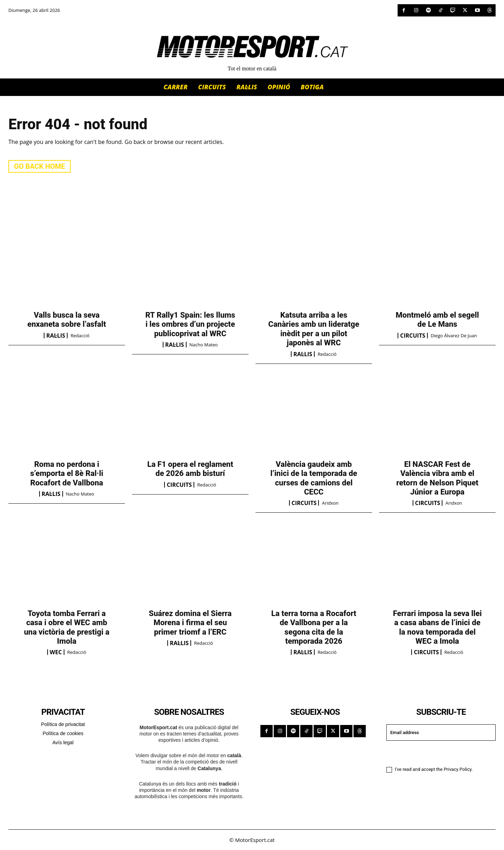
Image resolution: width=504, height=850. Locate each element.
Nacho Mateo (204, 345)
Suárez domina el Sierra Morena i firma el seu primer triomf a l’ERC (190, 623)
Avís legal (63, 742)
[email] (441, 732)
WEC (56, 652)
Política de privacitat (63, 724)
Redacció (80, 336)
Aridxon (330, 503)
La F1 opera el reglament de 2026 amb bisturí (190, 469)
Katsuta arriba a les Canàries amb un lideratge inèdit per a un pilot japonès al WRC (314, 329)
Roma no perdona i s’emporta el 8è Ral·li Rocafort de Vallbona (67, 474)
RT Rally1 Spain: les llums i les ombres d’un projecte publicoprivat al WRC (190, 324)
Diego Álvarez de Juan (454, 336)
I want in (441, 753)
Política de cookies (63, 733)
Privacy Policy (458, 770)
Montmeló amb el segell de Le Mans (437, 320)
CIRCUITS (413, 336)
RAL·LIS (56, 336)
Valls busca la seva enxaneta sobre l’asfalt (67, 320)
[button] (336, 87)
